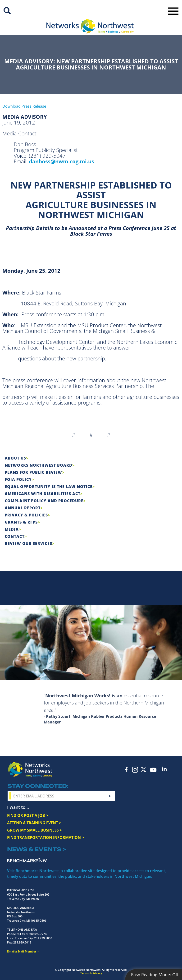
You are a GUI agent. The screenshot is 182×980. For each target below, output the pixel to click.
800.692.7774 (38, 934)
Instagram (135, 770)
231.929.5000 (43, 938)
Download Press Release (24, 106)
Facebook (127, 770)
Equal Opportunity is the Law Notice (49, 487)
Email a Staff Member (22, 951)
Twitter (144, 770)
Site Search (7, 11)
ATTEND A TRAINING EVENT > (34, 823)
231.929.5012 (22, 942)
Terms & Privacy (91, 973)
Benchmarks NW (27, 860)
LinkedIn (164, 769)
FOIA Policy (18, 479)
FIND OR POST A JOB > (28, 815)
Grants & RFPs (21, 522)
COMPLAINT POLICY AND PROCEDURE (44, 501)
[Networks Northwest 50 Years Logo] (90, 26)
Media (12, 529)
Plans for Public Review (33, 472)
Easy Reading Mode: (155, 975)
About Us (15, 458)
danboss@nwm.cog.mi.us (61, 161)
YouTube (153, 770)
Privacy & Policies (26, 515)
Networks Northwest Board (39, 465)
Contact (15, 536)
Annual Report (23, 508)
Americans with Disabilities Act (43, 494)
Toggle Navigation (173, 11)
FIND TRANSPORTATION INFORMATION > (45, 837)
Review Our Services (28, 543)
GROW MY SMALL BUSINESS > (34, 830)
